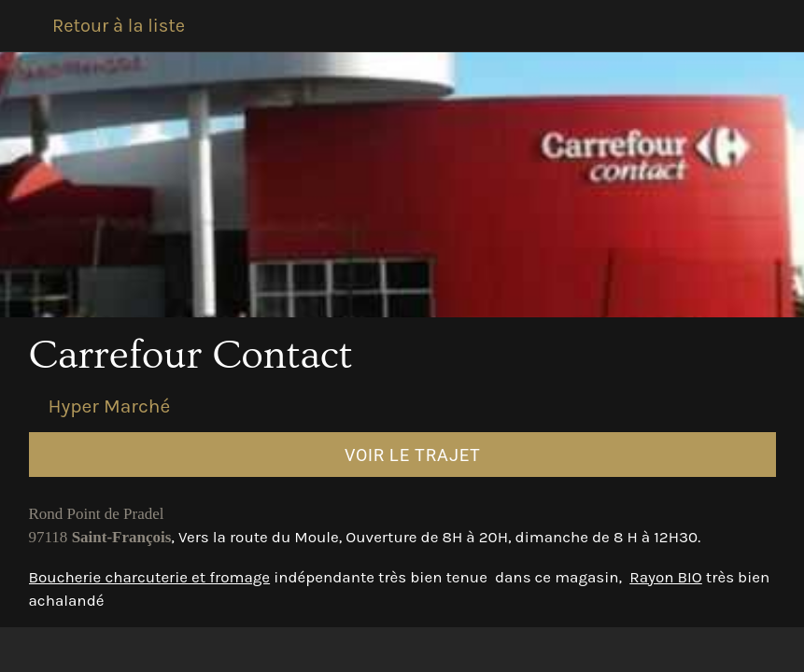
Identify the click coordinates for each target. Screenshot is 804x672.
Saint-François (122, 537)
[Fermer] (26, 26)
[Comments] (208, 650)
